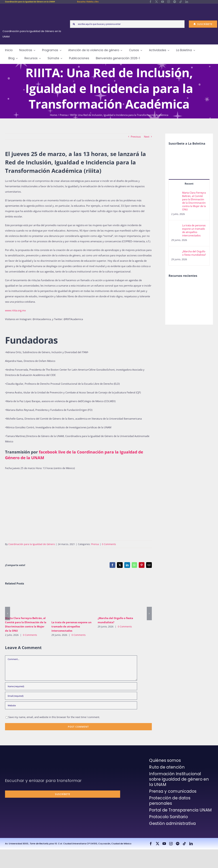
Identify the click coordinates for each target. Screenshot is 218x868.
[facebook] (150, 2)
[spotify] (175, 2)
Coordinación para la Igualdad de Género (32, 544)
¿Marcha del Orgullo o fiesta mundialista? (194, 253)
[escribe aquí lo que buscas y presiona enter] (127, 24)
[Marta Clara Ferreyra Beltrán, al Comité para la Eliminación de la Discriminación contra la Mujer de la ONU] (176, 194)
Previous (136, 137)
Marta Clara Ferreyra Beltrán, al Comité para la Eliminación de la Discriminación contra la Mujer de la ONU (194, 201)
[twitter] (157, 2)
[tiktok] (181, 2)
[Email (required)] (71, 696)
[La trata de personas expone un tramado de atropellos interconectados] (176, 226)
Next (147, 137)
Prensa (95, 544)
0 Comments (109, 544)
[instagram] (169, 2)
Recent (189, 184)
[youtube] (163, 2)
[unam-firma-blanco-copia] (14, 759)
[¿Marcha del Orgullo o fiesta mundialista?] (176, 252)
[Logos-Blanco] (32, 7)
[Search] (74, 24)
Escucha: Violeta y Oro (88, 2)
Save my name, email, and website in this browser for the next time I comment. (54, 717)
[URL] (71, 705)
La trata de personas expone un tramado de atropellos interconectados (71, 626)
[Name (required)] (71, 686)
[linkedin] (187, 2)
